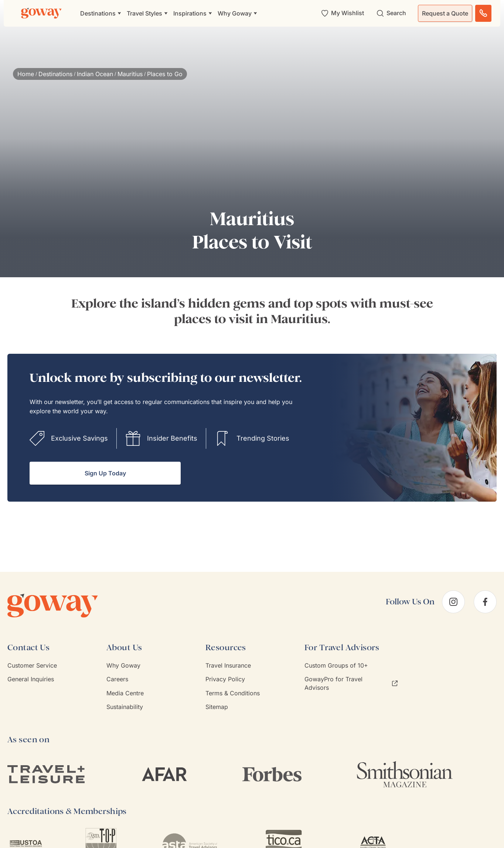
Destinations (55, 74)
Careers (117, 679)
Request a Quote (445, 13)
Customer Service (32, 665)
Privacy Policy (225, 679)
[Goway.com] (41, 13)
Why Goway (123, 665)
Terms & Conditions (233, 693)
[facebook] (485, 602)
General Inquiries (31, 679)
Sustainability (125, 707)
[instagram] (453, 602)
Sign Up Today (105, 473)
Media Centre (125, 693)
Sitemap (217, 707)
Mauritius (130, 74)
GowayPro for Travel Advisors (351, 683)
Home (26, 74)
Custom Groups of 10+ (336, 665)
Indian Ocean (95, 74)
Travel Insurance (228, 665)
